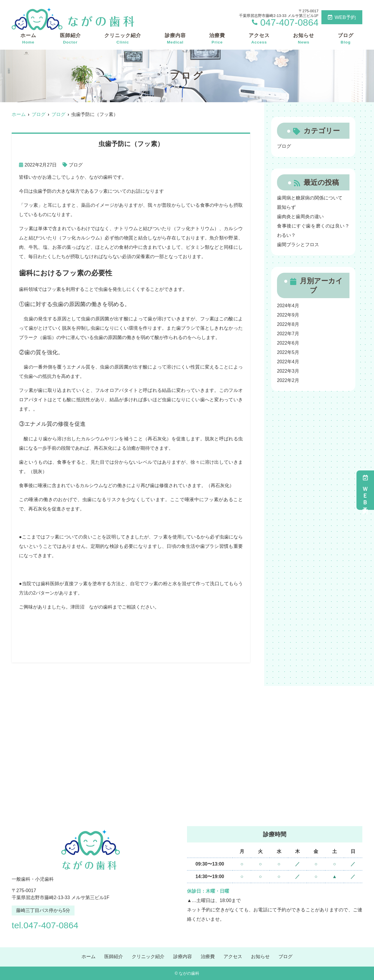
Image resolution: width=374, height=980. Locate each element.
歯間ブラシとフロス (298, 245)
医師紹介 (70, 39)
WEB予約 (342, 17)
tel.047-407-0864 (49, 925)
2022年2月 (288, 380)
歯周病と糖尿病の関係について (310, 198)
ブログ (346, 39)
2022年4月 (288, 362)
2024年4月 (288, 306)
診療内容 (175, 39)
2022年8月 (288, 324)
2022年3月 (288, 371)
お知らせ (304, 39)
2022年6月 (288, 343)
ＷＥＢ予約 (365, 490)
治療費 (217, 39)
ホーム (28, 39)
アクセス (259, 39)
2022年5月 (288, 352)
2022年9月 (288, 315)
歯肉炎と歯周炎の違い (300, 217)
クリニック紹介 (123, 39)
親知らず (286, 207)
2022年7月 (288, 334)
